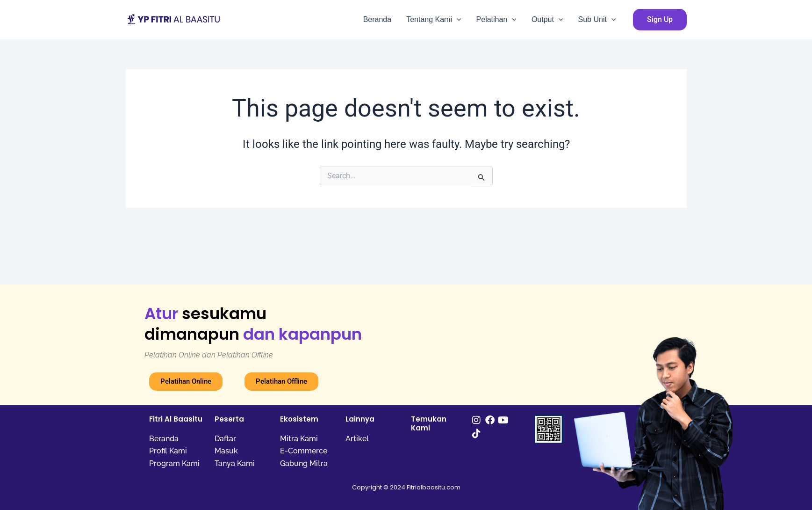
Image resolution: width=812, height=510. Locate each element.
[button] (660, 20)
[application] (457, 20)
